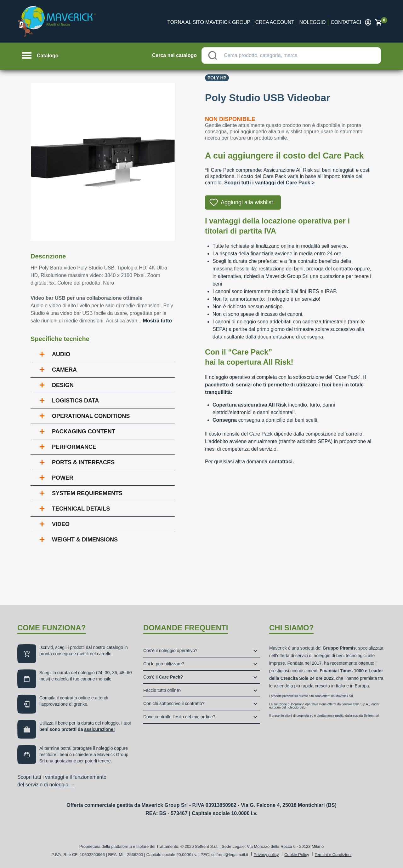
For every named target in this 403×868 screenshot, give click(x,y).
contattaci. (281, 462)
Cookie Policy (297, 855)
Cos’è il (163, 677)
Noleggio (313, 22)
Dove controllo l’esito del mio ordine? (179, 717)
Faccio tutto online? (162, 690)
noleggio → (62, 785)
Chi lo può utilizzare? (164, 664)
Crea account (275, 22)
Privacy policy (266, 855)
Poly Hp (217, 78)
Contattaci (346, 22)
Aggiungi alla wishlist (247, 202)
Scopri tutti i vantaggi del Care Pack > (269, 183)
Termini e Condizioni (333, 855)
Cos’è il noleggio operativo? (170, 651)
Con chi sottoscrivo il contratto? (174, 703)
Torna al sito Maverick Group (209, 22)
